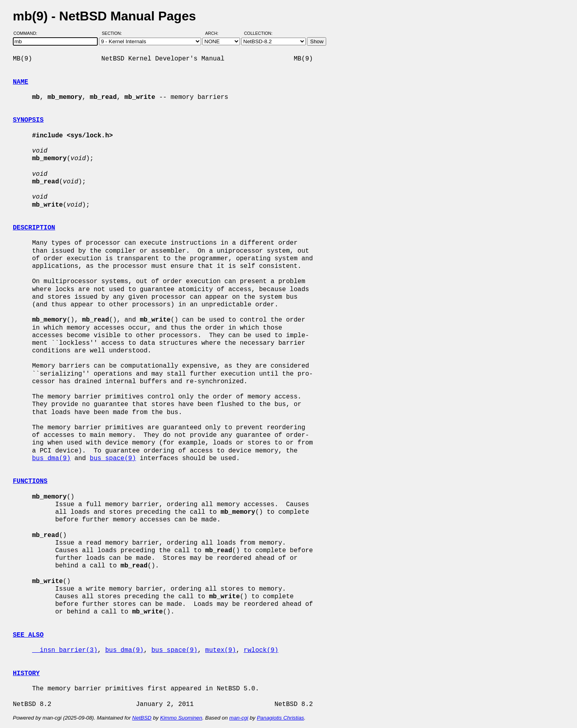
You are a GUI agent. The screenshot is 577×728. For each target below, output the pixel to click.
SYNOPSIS (28, 120)
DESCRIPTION (34, 228)
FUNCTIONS (30, 481)
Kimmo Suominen (181, 718)
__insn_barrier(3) (65, 650)
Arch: (215, 33)
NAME (20, 82)
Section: (114, 33)
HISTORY (26, 674)
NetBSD (142, 718)
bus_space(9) (113, 459)
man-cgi (239, 718)
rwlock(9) (261, 650)
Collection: (258, 33)
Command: (28, 33)
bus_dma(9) (51, 459)
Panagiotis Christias (280, 718)
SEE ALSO (28, 635)
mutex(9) (221, 650)
